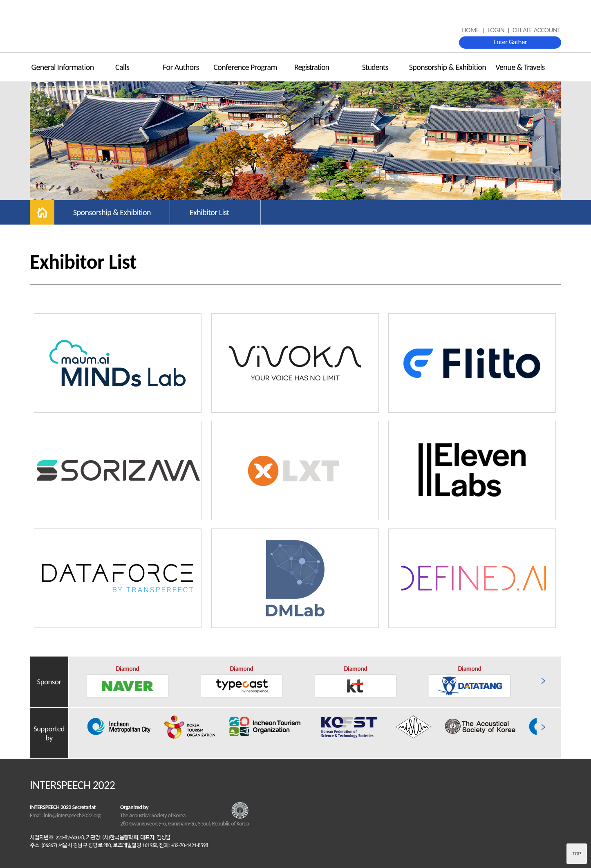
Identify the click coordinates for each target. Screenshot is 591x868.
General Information (62, 67)
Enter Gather (510, 42)
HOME (471, 30)
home (42, 212)
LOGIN (496, 30)
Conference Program (245, 67)
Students (375, 67)
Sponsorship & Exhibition (448, 67)
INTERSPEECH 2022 (295, 27)
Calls (122, 67)
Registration (312, 67)
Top (577, 854)
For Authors (181, 67)
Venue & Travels (520, 67)
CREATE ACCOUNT (536, 30)
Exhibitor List (209, 212)
